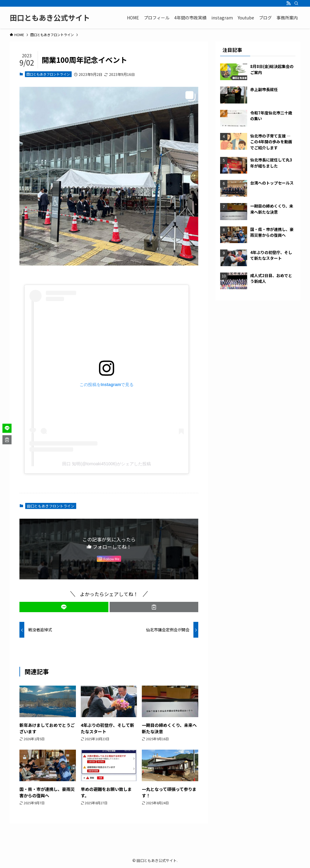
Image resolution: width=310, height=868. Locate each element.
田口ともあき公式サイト (50, 18)
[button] (64, 607)
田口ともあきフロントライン (48, 74)
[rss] (288, 3)
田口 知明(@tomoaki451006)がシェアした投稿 (106, 464)
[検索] (296, 3)
